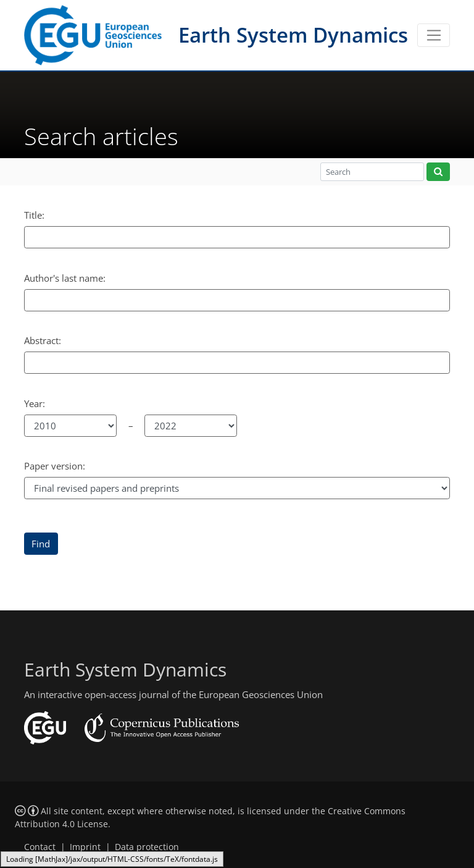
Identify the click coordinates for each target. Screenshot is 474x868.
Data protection (147, 847)
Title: (34, 215)
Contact (40, 847)
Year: (35, 403)
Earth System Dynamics (293, 35)
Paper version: (55, 466)
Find (41, 544)
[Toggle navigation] (434, 35)
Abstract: (43, 340)
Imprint (85, 847)
